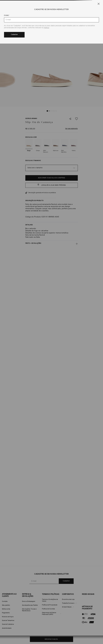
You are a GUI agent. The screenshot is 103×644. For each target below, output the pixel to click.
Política (46, 28)
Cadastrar (14, 35)
